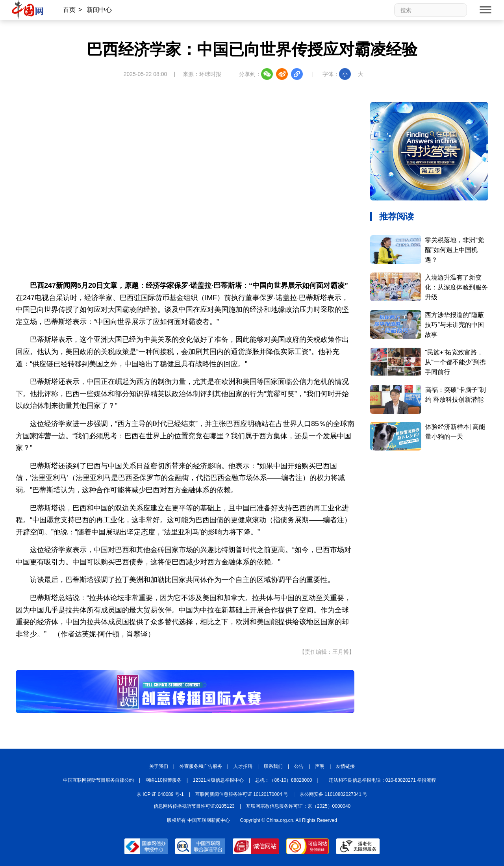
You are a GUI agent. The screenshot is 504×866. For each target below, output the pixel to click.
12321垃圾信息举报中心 (218, 780)
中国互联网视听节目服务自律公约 (98, 780)
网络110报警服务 (163, 780)
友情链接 (345, 766)
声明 (320, 766)
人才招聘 (243, 766)
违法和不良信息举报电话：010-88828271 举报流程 (383, 780)
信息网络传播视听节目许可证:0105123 (194, 806)
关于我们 (159, 766)
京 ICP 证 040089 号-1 (160, 794)
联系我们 (273, 766)
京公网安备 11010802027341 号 (334, 794)
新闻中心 (99, 10)
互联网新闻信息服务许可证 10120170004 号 (242, 794)
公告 (299, 766)
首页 (69, 10)
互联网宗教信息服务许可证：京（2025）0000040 (298, 806)
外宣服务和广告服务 (201, 766)
